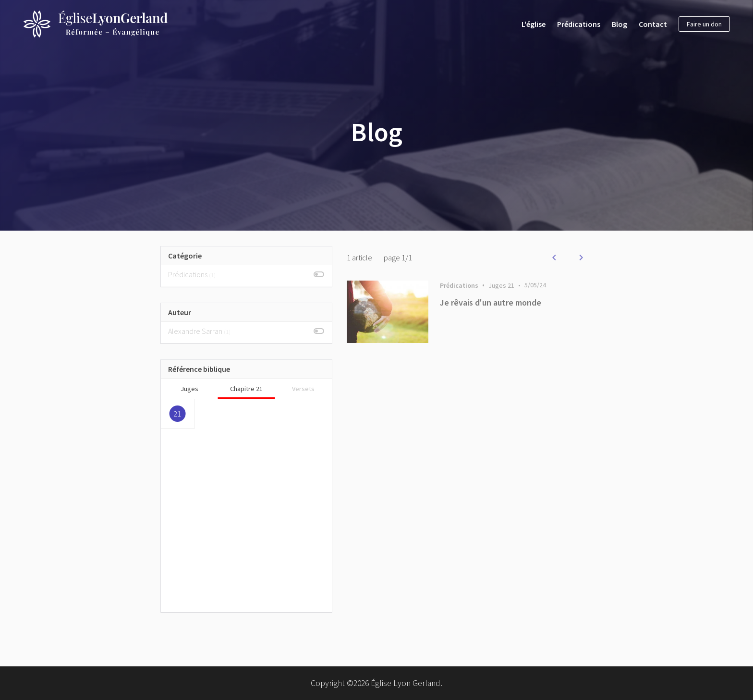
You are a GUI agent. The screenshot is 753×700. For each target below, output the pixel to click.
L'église (534, 24)
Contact (653, 24)
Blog (619, 24)
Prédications (579, 24)
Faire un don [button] (704, 24)
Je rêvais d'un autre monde (491, 302)
